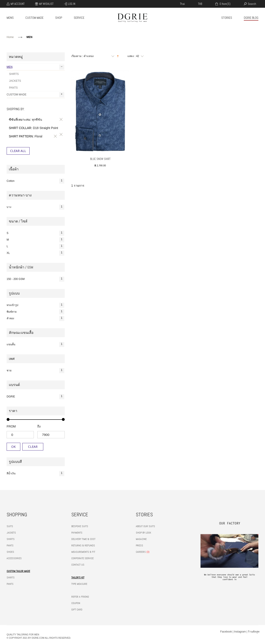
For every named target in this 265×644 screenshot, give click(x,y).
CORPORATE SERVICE (82, 558)
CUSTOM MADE (34, 18)
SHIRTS (14, 74)
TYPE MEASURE (79, 584)
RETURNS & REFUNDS (83, 545)
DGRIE (35, 397)
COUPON (76, 603)
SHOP (59, 18)
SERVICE (79, 18)
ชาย (35, 371)
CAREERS (141, 552)
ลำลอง (35, 318)
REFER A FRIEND (80, 597)
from (11, 426)
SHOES (10, 552)
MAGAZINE (141, 539)
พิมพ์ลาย (35, 312)
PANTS (13, 88)
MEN (35, 67)
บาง (35, 207)
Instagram (240, 632)
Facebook (226, 632)
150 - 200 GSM (35, 279)
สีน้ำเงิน (35, 474)
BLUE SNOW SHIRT (100, 159)
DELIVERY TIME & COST (83, 539)
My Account (18, 4)
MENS (10, 18)
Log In (72, 4)
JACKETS (15, 81)
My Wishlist (46, 4)
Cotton (35, 181)
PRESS (139, 545)
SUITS (10, 526)
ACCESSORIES (14, 558)
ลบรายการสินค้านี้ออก (60, 120)
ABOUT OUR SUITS (145, 526)
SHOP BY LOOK (143, 533)
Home (10, 37)
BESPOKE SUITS (80, 526)
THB (200, 4)
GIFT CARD (77, 610)
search (252, 4)
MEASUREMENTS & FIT (83, 552)
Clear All (18, 151)
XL (35, 253)
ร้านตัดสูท (254, 632)
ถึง (39, 426)
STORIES (227, 18)
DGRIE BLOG (251, 18)
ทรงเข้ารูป (35, 305)
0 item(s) (225, 4)
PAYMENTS (77, 533)
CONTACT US (78, 565)
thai (182, 4)
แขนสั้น (35, 345)
